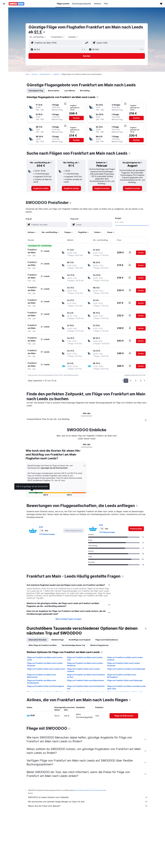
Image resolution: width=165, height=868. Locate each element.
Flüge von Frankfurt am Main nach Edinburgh (126, 669)
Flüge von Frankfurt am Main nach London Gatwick (125, 659)
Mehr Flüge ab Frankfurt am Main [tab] (43, 645)
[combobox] (38, 37)
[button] (4, 4)
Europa (34, 74)
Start (27, 74)
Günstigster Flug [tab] (36, 91)
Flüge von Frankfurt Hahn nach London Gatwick (83, 670)
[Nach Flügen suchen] (4, 11)
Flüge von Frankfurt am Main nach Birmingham (122, 676)
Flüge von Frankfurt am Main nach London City (85, 659)
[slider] (148, 225)
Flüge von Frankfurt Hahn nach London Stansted (124, 664)
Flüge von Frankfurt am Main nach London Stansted (45, 664)
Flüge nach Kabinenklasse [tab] (107, 640)
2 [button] (131, 381)
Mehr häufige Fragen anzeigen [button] (69, 619)
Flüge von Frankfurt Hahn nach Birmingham (46, 686)
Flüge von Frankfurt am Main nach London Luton (45, 659)
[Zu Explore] (4, 31)
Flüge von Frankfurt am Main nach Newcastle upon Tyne (126, 687)
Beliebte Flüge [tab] (58, 640)
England (56, 74)
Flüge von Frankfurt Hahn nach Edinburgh (125, 680)
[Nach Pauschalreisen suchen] (4, 26)
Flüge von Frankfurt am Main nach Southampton (41, 682)
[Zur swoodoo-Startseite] (16, 4)
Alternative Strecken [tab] (38, 640)
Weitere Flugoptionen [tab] (99, 645)
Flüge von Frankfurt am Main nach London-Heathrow (85, 664)
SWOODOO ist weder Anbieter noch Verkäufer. (88, 797)
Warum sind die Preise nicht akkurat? (88, 806)
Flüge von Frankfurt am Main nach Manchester (41, 676)
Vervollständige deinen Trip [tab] (73, 645)
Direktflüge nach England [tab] (80, 640)
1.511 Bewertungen (47, 534)
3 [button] (136, 381)
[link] (41, 188)
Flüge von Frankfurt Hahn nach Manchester (86, 680)
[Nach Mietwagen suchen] (4, 21)
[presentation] (44, 32)
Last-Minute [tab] (70, 91)
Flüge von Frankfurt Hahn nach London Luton (46, 669)
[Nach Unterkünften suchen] (4, 16)
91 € (38, 32)
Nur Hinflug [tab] (85, 91)
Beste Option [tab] (54, 91)
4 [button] (141, 381)
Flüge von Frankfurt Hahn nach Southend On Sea (86, 687)
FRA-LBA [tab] (87, 413)
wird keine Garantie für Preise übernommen (91, 790)
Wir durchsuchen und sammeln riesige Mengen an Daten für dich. (88, 802)
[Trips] (4, 38)
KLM (41, 527)
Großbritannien (45, 74)
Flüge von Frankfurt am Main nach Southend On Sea (86, 676)
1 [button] (126, 381)
